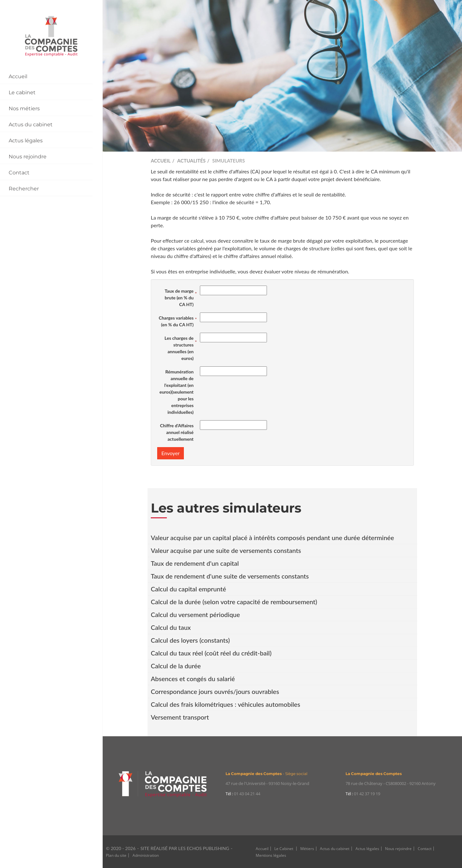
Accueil (18, 76)
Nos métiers (24, 108)
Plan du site (116, 855)
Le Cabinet (284, 849)
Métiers (307, 849)
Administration (146, 855)
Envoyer (171, 453)
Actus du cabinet (31, 125)
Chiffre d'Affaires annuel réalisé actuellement (177, 432)
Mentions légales (271, 855)
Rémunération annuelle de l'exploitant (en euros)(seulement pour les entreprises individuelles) (176, 392)
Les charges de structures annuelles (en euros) (179, 348)
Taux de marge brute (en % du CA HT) (179, 298)
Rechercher (24, 189)
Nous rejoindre (28, 157)
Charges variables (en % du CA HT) (176, 321)
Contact (19, 173)
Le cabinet (22, 92)
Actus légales (26, 141)
